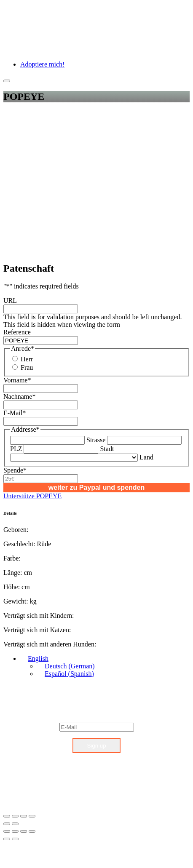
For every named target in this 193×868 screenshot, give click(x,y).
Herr (27, 359)
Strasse (96, 440)
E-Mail (15, 413)
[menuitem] (34, 658)
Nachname (19, 397)
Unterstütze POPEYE (32, 496)
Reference (17, 332)
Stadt (107, 449)
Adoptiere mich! (42, 64)
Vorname (17, 380)
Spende (15, 470)
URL (10, 300)
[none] (105, 666)
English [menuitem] (38, 658)
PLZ (16, 449)
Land (146, 457)
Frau (27, 367)
